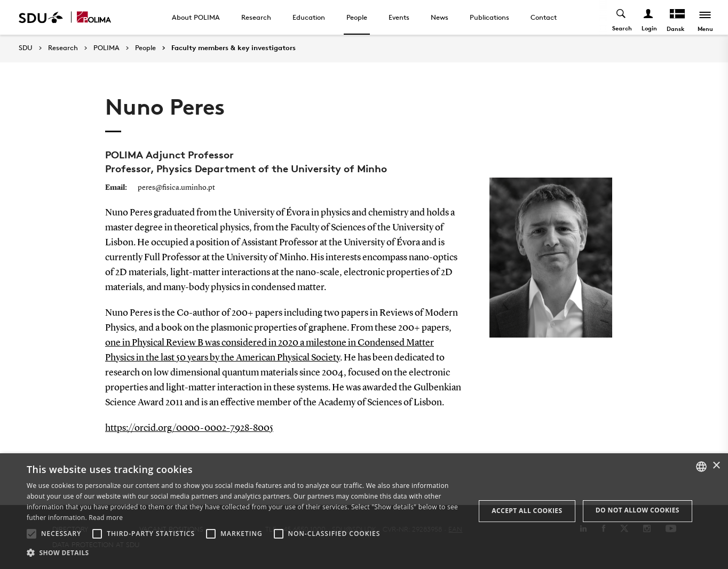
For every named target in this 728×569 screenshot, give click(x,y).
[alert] (364, 511)
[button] (31, 534)
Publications (489, 17)
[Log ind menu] (649, 17)
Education (309, 17)
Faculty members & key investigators (234, 48)
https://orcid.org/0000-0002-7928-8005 (189, 428)
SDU (26, 48)
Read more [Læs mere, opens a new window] (106, 518)
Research (256, 17)
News (440, 17)
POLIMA (106, 48)
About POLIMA (196, 17)
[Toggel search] (622, 17)
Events (399, 17)
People (357, 17)
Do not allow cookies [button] (638, 510)
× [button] (716, 466)
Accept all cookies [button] (527, 511)
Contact (544, 17)
